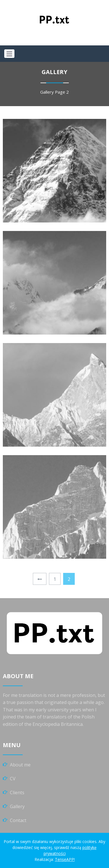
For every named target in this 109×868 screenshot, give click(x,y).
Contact (18, 820)
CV (13, 779)
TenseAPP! (65, 859)
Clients (17, 793)
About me (20, 765)
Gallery (47, 92)
